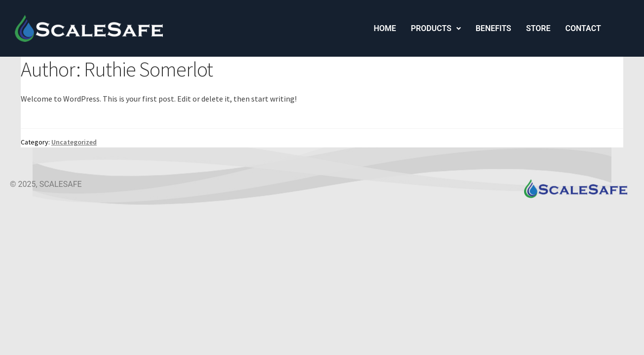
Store (538, 28)
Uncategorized (74, 142)
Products (436, 28)
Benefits (493, 28)
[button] (436, 29)
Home (385, 28)
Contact (583, 28)
